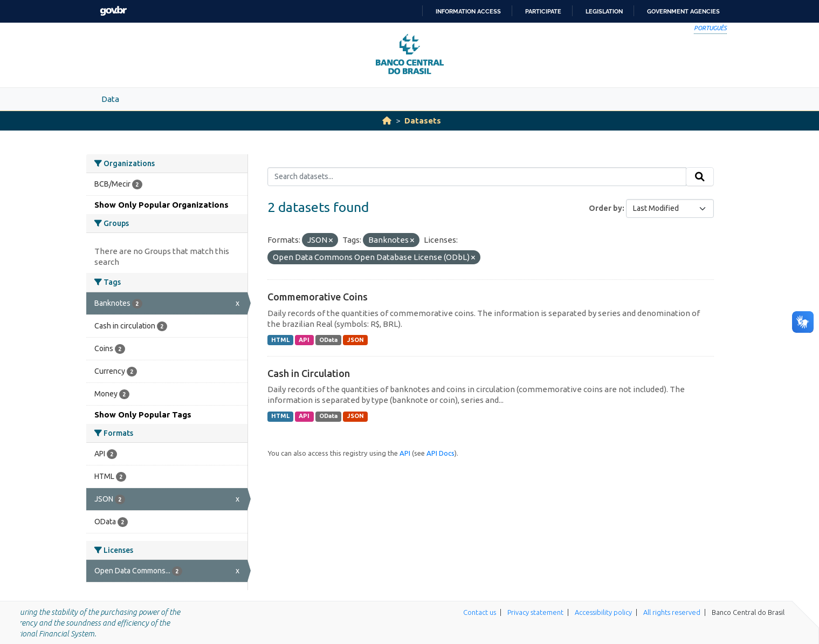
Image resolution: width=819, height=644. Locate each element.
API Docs (441, 453)
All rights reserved (672, 612)
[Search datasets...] (477, 177)
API (304, 340)
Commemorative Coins (318, 297)
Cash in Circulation (309, 373)
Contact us (480, 612)
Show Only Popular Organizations (161, 205)
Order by (605, 208)
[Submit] (700, 177)
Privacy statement (535, 612)
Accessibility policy (603, 612)
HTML (280, 340)
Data (110, 99)
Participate (543, 11)
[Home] (387, 121)
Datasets (423, 121)
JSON (356, 340)
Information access (468, 11)
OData (328, 340)
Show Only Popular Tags (143, 415)
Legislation (604, 11)
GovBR (113, 11)
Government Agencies (683, 11)
